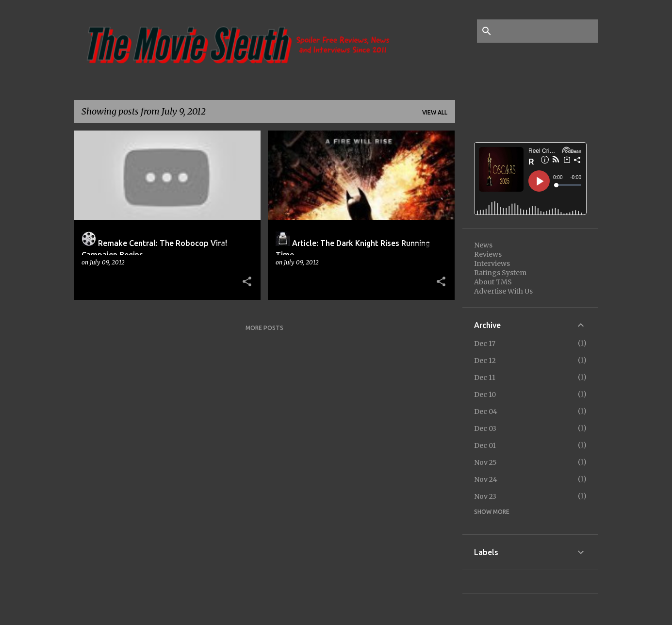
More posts (264, 328)
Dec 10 (485, 395)
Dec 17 (485, 344)
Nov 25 (485, 462)
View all (435, 112)
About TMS (493, 282)
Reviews (488, 254)
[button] (247, 282)
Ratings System (500, 273)
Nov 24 (486, 479)
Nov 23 (485, 496)
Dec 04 (486, 411)
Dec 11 (485, 378)
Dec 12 (485, 361)
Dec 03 (485, 428)
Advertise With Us (503, 291)
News (483, 245)
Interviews (492, 263)
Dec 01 (485, 445)
